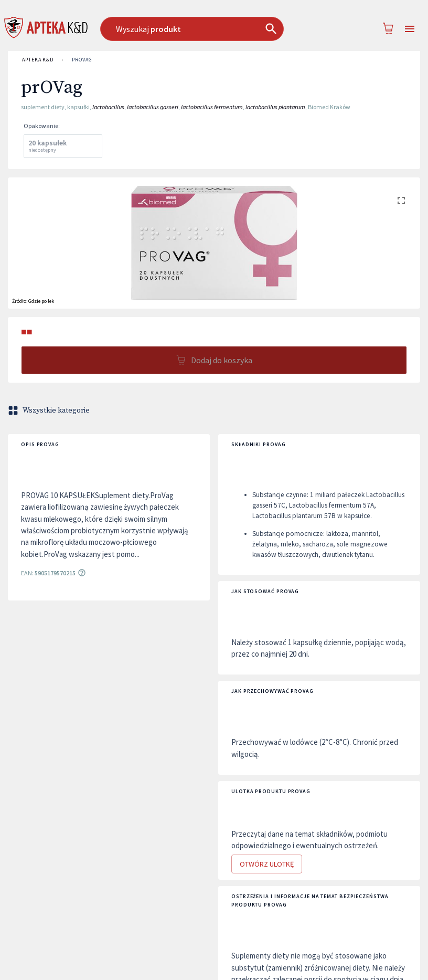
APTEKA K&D (38, 60)
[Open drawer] (410, 29)
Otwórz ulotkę (267, 864)
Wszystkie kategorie (50, 410)
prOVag (82, 60)
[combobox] (203, 29)
